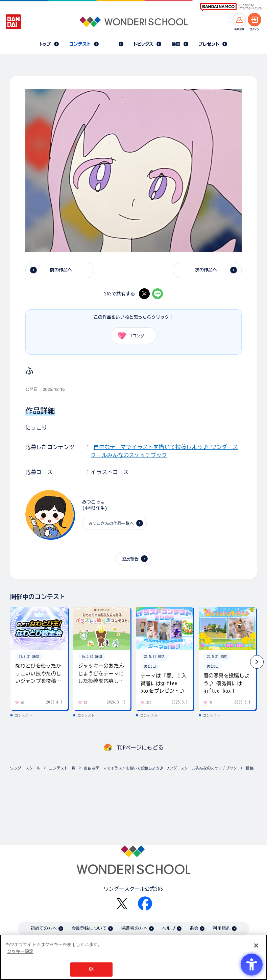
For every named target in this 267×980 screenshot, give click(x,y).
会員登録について (89, 928)
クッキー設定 (20, 951)
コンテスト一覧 (62, 768)
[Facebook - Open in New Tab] (145, 904)
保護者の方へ (134, 928)
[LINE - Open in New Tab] (157, 294)
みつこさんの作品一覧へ (111, 523)
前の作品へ (61, 270)
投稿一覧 (253, 768)
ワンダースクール (25, 768)
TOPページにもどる (140, 748)
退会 (194, 928)
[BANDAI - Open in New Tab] (14, 22)
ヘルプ (168, 928)
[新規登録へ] (239, 20)
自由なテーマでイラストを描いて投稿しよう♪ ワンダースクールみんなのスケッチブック (161, 768)
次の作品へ (206, 270)
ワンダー (131, 336)
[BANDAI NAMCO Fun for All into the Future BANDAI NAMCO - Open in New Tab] (231, 7)
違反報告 (130, 559)
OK (91, 969)
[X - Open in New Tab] (144, 294)
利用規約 (222, 928)
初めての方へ (44, 928)
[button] (257, 662)
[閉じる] (256, 945)
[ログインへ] (254, 20)
